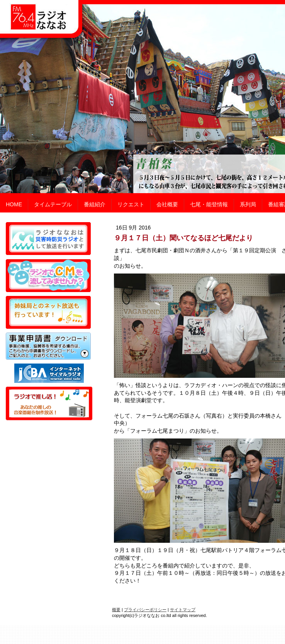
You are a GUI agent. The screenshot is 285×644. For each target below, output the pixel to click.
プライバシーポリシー (145, 610)
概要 (116, 610)
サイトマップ (183, 610)
